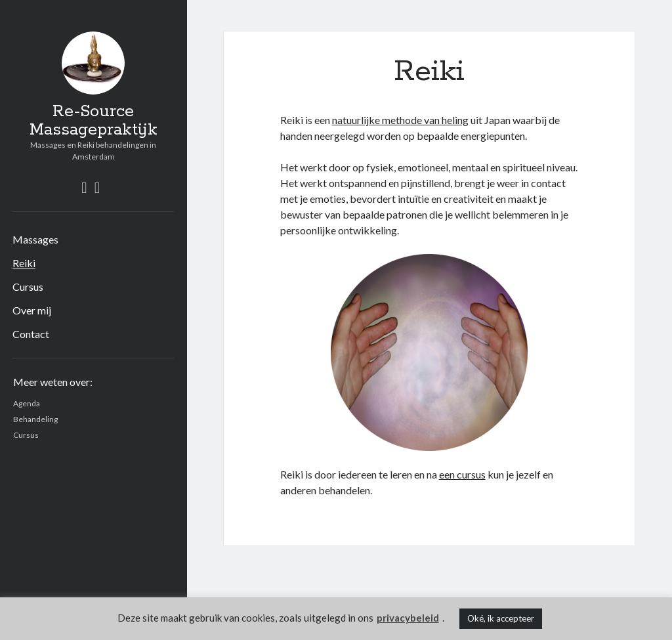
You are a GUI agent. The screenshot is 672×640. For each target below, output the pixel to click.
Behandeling (35, 419)
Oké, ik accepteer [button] (501, 618)
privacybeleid (408, 618)
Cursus (28, 287)
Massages (35, 239)
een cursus (462, 474)
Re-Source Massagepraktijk (94, 121)
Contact (31, 334)
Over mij (32, 310)
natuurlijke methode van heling (400, 120)
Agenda (27, 403)
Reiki (24, 263)
